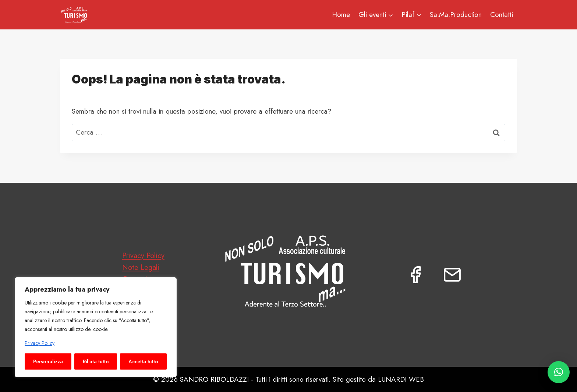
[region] (96, 327)
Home (341, 15)
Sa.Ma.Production (456, 15)
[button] (559, 372)
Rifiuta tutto (96, 361)
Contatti (502, 15)
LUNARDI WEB (401, 379)
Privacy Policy (40, 343)
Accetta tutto (143, 361)
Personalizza (48, 361)
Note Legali (141, 268)
